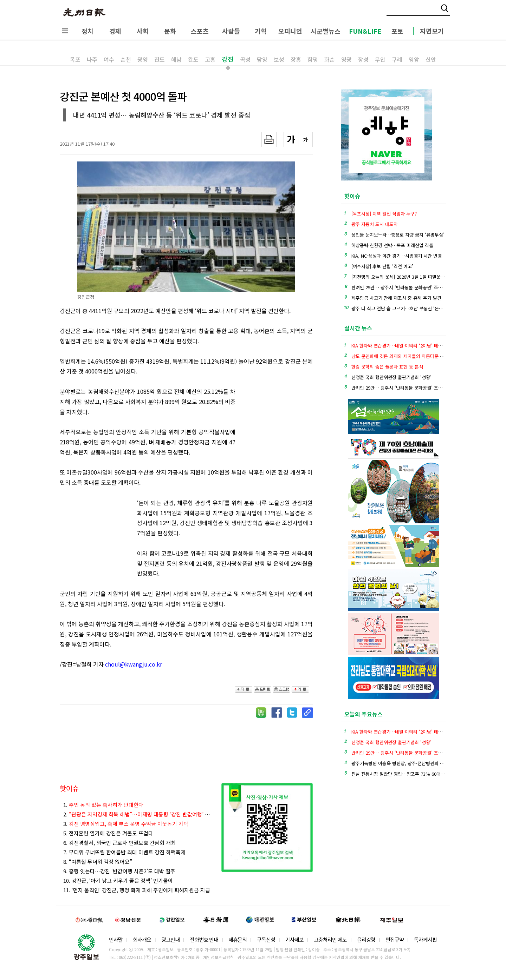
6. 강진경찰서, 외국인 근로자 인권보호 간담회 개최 (119, 843)
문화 (170, 31)
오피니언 (290, 31)
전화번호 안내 (204, 939)
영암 (414, 59)
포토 (397, 31)
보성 (279, 59)
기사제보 (294, 939)
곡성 (245, 59)
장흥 (296, 59)
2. (137, 814)
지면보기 (432, 31)
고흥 (210, 59)
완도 (193, 59)
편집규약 (395, 939)
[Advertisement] (278, 425)
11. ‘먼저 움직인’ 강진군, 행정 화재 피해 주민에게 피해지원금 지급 (137, 890)
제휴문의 (238, 939)
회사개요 (142, 939)
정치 (87, 31)
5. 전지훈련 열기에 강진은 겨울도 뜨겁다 (108, 833)
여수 (109, 59)
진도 (160, 59)
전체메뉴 (65, 31)
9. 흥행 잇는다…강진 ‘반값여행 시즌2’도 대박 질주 (119, 871)
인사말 (116, 939)
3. (126, 824)
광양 (143, 59)
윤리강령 (366, 939)
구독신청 (266, 939)
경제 (115, 31)
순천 (126, 59)
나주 (92, 59)
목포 (75, 59)
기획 (261, 31)
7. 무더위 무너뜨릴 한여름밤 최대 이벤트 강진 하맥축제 (124, 852)
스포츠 (200, 31)
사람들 (231, 31)
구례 (397, 59)
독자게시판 (425, 939)
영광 (346, 59)
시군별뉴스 (326, 31)
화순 (330, 59)
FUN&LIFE (365, 31)
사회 (143, 31)
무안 (380, 59)
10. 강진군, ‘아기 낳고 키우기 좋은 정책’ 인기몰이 (118, 880)
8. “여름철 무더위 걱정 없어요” (98, 862)
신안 (431, 59)
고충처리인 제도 (330, 939)
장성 (363, 59)
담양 (262, 59)
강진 (228, 59)
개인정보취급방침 (219, 957)
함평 (313, 59)
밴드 (447, 12)
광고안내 (170, 939)
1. (103, 805)
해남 (176, 59)
